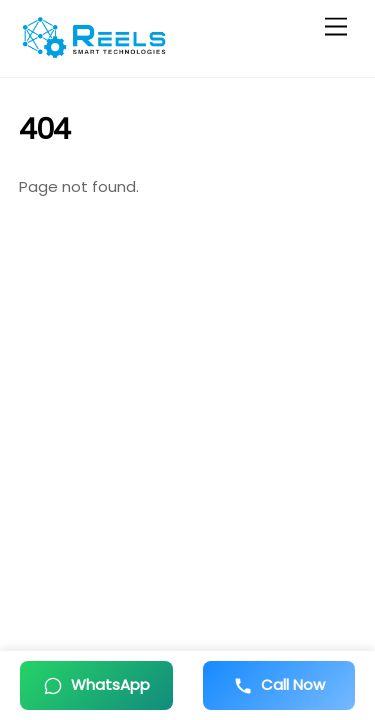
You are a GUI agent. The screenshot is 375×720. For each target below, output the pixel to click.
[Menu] (336, 27)
